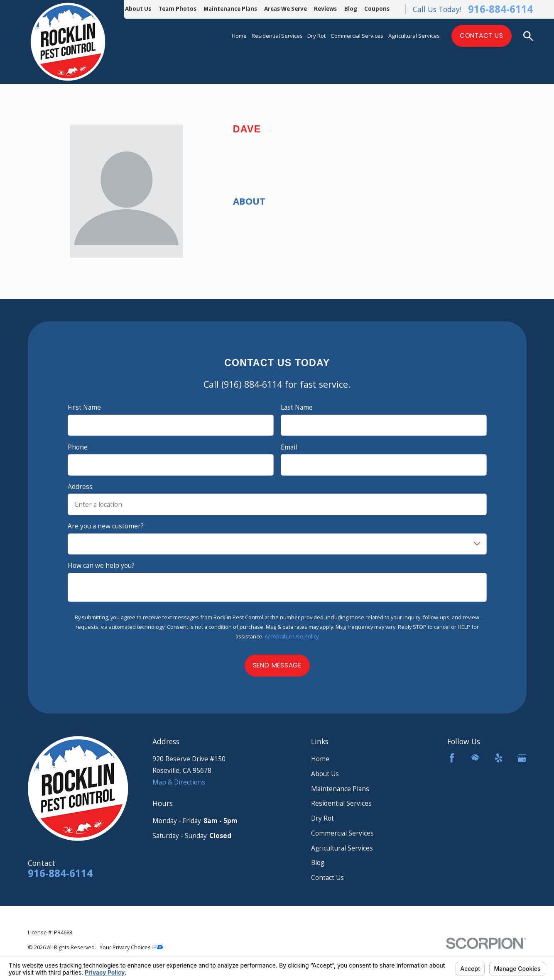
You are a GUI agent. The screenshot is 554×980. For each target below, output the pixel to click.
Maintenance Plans (230, 9)
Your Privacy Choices (131, 947)
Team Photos (177, 9)
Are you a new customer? (106, 526)
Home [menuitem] (239, 36)
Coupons (377, 9)
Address (80, 487)
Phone (78, 447)
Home (320, 759)
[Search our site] (528, 36)
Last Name (297, 407)
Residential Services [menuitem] (277, 36)
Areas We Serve (286, 9)
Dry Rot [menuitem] (316, 36)
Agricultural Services (342, 848)
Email (289, 447)
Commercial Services (342, 833)
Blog (351, 9)
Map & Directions (179, 782)
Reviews (325, 9)
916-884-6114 (500, 9)
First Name (84, 407)
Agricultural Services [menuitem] (414, 36)
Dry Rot (322, 818)
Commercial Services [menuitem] (357, 36)
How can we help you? (101, 566)
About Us (138, 9)
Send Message (277, 665)
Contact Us (482, 35)
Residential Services (341, 803)
